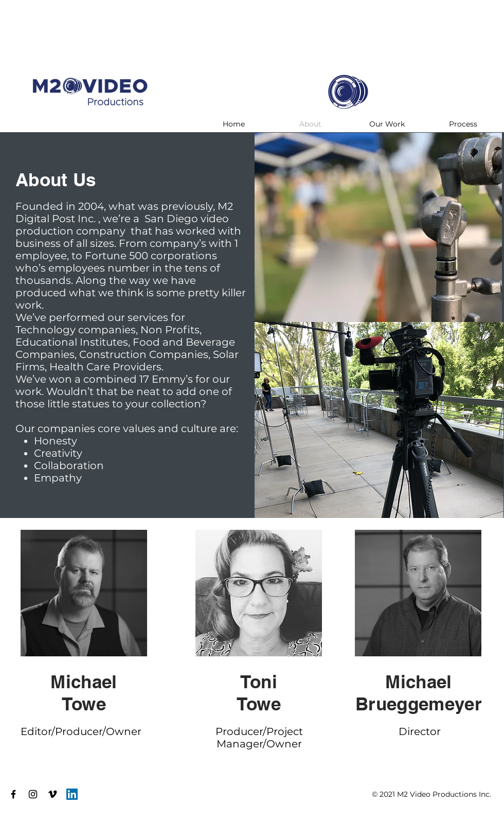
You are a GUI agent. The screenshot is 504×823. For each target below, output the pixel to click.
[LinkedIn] (72, 794)
